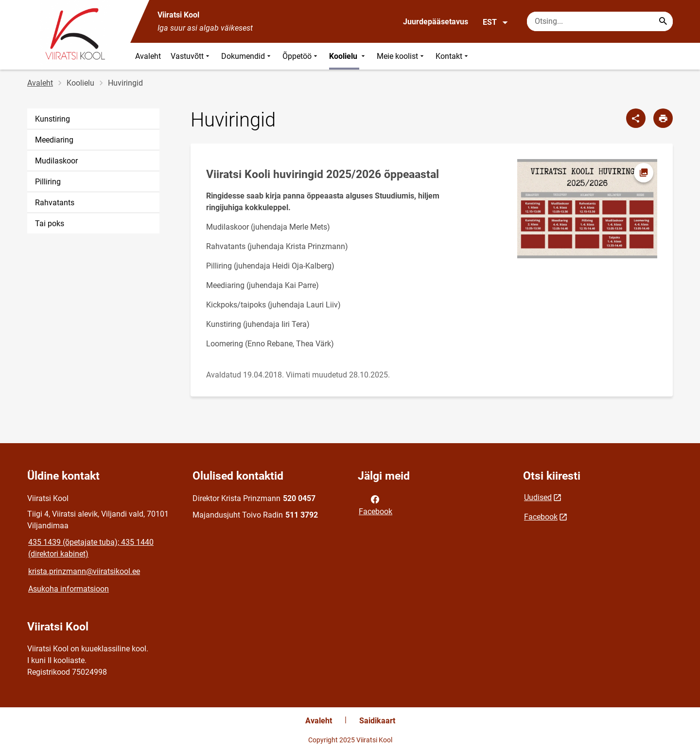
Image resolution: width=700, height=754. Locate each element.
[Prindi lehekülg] (663, 118)
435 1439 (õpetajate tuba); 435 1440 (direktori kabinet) (91, 548)
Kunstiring (52, 119)
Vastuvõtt (191, 56)
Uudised (538, 497)
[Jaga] (636, 118)
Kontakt (453, 56)
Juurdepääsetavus (436, 22)
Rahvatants (55, 203)
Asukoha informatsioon (69, 589)
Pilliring (48, 182)
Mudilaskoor (56, 161)
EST (496, 22)
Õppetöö (301, 56)
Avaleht (148, 56)
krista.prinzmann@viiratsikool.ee (84, 571)
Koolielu (348, 56)
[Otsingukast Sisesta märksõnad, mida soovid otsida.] (600, 21)
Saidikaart (377, 721)
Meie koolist (401, 56)
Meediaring (54, 140)
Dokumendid (247, 56)
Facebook (376, 504)
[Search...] (663, 21)
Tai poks (50, 224)
